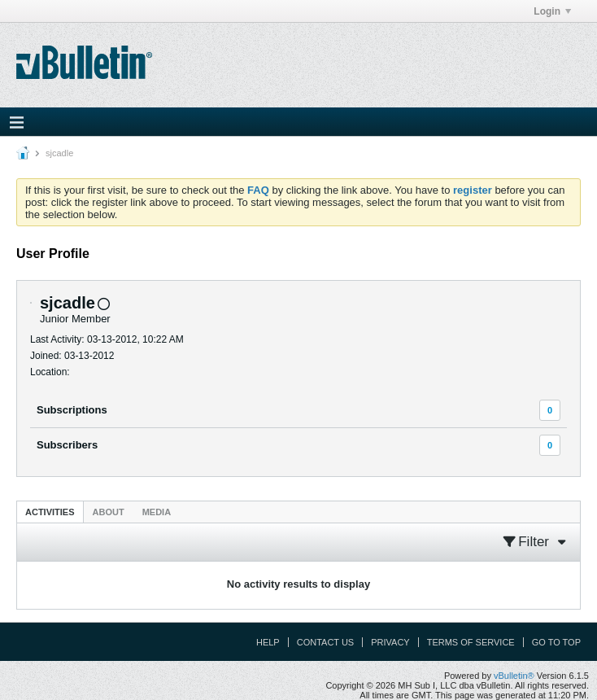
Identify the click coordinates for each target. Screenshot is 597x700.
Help (268, 642)
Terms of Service (471, 642)
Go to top (556, 642)
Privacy (390, 642)
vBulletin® (514, 676)
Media (157, 512)
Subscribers (67, 445)
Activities (50, 512)
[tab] (50, 512)
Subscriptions (72, 410)
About (109, 512)
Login (552, 11)
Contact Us (326, 642)
